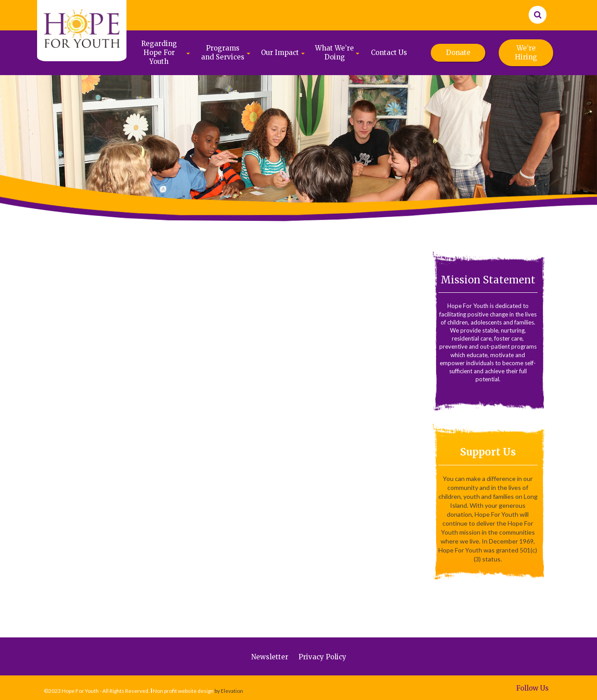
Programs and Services (223, 53)
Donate (458, 53)
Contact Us (389, 53)
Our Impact (280, 53)
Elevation (232, 691)
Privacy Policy (322, 657)
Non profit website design (183, 691)
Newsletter (270, 657)
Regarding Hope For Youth (159, 53)
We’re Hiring (526, 53)
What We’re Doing (334, 53)
